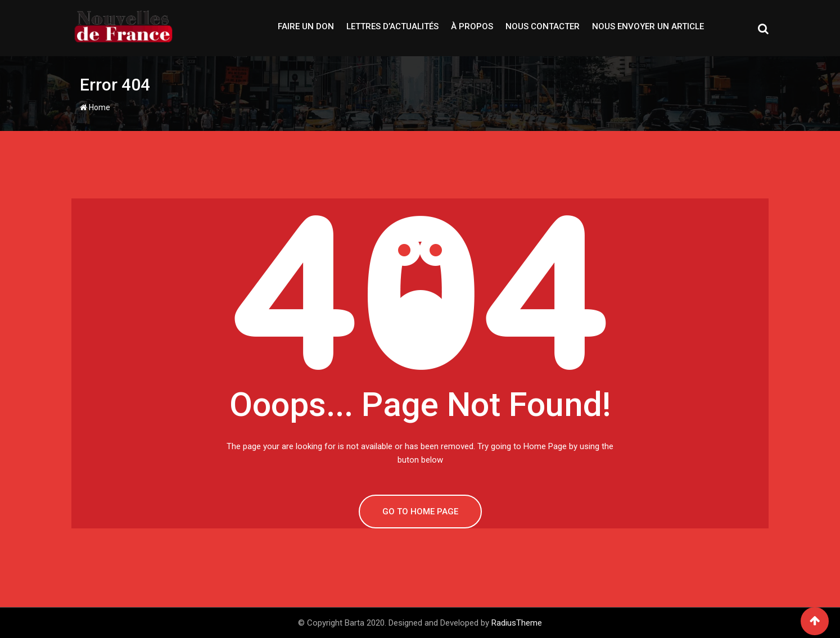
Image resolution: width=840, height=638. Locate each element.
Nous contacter (543, 26)
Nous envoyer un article (648, 26)
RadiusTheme (517, 623)
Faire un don (306, 26)
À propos (472, 26)
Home (95, 107)
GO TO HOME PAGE (420, 512)
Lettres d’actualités (392, 26)
